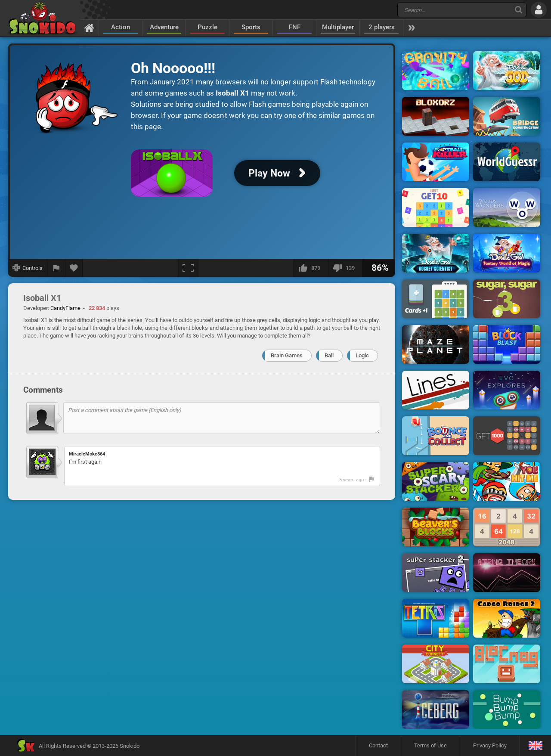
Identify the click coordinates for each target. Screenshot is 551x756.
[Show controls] (28, 268)
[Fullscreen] (188, 268)
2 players (382, 27)
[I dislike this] (345, 268)
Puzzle (207, 27)
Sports (251, 27)
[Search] (518, 10)
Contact (378, 745)
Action (121, 27)
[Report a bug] (56, 268)
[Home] (89, 28)
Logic (362, 355)
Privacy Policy (490, 745)
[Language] (535, 746)
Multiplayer (338, 27)
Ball (329, 355)
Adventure (164, 27)
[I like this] (311, 268)
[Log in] (539, 10)
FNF (295, 27)
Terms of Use (430, 745)
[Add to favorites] (74, 268)
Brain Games (287, 355)
